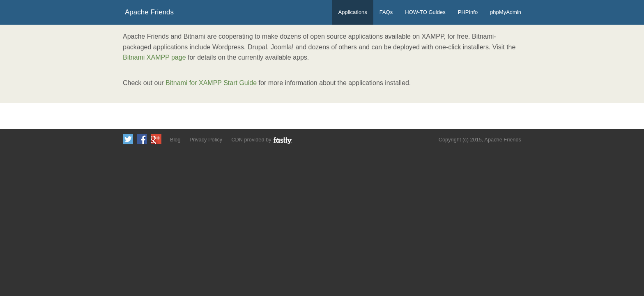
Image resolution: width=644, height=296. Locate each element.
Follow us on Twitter (128, 139)
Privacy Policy (206, 140)
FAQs (386, 12)
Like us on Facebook (142, 139)
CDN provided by (262, 140)
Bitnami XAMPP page (154, 57)
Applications (353, 12)
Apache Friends (149, 12)
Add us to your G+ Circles (156, 139)
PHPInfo (468, 12)
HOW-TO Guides (425, 12)
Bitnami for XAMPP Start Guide (211, 83)
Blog (175, 140)
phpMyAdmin (506, 12)
